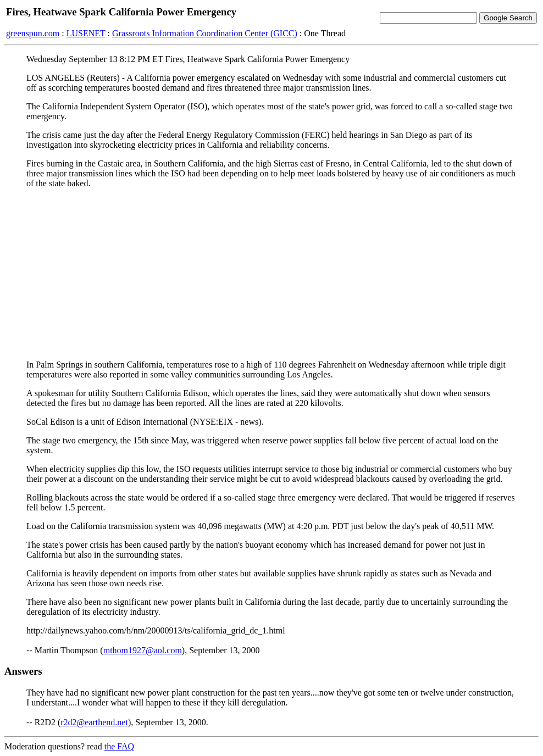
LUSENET (86, 33)
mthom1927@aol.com (143, 650)
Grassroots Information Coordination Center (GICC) (205, 33)
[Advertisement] (271, 274)
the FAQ (119, 746)
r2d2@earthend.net (94, 722)
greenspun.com (33, 33)
